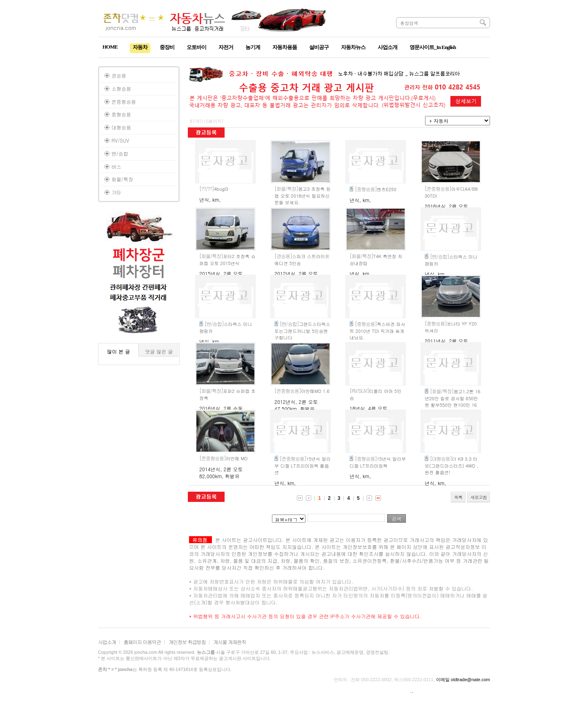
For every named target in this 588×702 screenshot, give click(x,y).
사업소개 (107, 642)
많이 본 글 (118, 351)
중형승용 (121, 114)
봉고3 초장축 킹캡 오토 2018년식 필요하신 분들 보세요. (303, 196)
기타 (116, 192)
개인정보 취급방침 (187, 642)
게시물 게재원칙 (230, 642)
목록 (458, 497)
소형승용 (121, 88)
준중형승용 (124, 101)
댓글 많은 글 (159, 351)
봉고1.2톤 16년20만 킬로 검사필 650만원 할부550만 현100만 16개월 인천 (452, 402)
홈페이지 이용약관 (142, 642)
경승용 (119, 75)
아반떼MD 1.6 (302, 391)
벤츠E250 (376, 189)
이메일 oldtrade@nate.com (463, 680)
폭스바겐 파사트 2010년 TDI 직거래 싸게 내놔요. (377, 331)
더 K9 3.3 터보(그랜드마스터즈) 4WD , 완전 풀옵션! (451, 466)
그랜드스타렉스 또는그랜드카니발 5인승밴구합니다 (302, 331)
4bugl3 (214, 189)
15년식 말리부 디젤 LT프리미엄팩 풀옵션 (303, 466)
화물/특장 (122, 179)
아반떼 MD (224, 458)
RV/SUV (120, 140)
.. (412, 690)
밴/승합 (120, 153)
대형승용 (121, 127)
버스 (116, 166)
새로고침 (479, 497)
